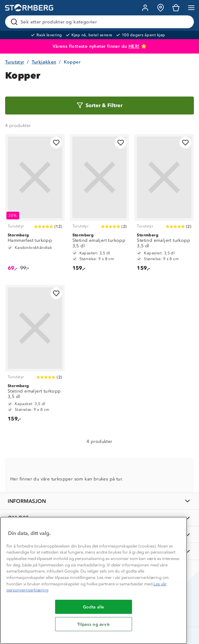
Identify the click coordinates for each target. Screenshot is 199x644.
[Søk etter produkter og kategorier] (101, 22)
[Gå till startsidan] (29, 8)
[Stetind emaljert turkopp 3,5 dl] (100, 206)
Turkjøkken (44, 62)
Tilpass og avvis (94, 624)
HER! (134, 46)
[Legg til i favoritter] (56, 143)
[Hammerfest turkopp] (35, 206)
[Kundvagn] (176, 8)
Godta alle (94, 607)
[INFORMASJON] (99, 501)
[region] (94, 580)
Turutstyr (15, 62)
